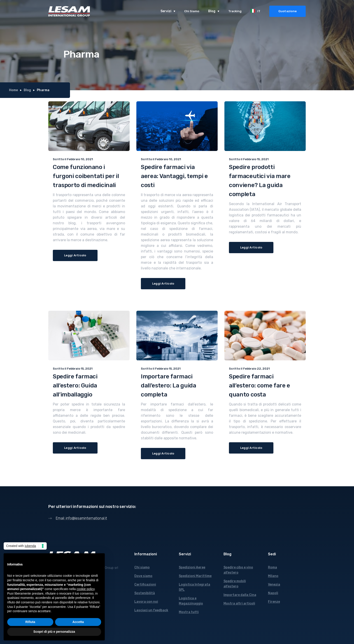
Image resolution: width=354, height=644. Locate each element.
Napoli (273, 593)
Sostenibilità (145, 593)
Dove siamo (143, 576)
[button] (168, 11)
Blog (27, 90)
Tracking (235, 11)
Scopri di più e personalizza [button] (54, 632)
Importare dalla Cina (240, 595)
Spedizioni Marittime (195, 576)
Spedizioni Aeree (192, 567)
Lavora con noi (146, 602)
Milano (273, 576)
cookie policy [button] (85, 589)
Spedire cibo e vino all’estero (238, 570)
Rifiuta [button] (30, 622)
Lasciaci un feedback (151, 610)
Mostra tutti (189, 612)
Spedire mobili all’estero (235, 584)
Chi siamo (142, 567)
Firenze (274, 602)
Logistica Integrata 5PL (194, 587)
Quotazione (288, 11)
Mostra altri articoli (239, 603)
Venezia (274, 585)
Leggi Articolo (75, 255)
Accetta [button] (78, 622)
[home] (69, 11)
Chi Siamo (192, 11)
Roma (272, 567)
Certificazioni (145, 585)
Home (13, 90)
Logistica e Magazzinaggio (191, 601)
